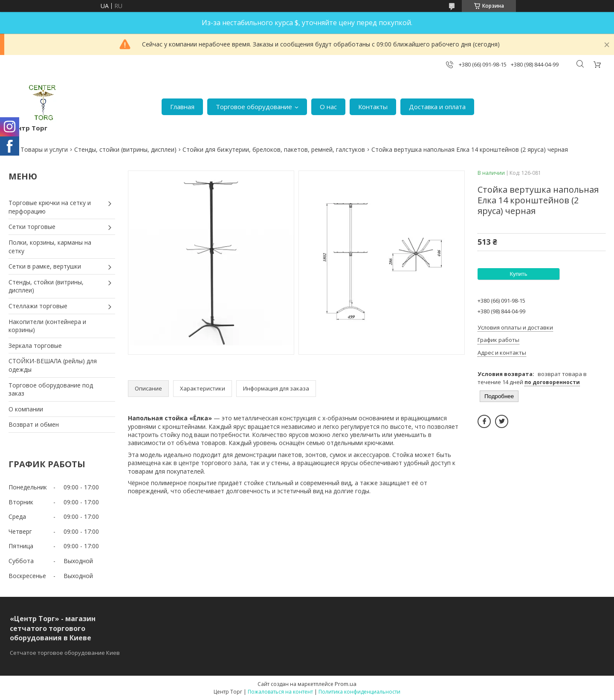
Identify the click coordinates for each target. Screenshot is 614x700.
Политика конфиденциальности (359, 692)
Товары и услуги (44, 149)
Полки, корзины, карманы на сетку (50, 247)
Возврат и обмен (34, 424)
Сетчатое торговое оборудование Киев (65, 653)
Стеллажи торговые (38, 306)
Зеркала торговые (35, 346)
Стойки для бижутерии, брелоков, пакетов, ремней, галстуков (274, 149)
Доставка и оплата (437, 107)
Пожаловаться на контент (280, 692)
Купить (518, 274)
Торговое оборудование (254, 107)
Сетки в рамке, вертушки (45, 266)
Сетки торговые (32, 227)
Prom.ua (346, 684)
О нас (328, 107)
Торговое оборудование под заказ (51, 389)
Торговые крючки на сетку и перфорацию (50, 207)
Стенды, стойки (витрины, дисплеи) (125, 149)
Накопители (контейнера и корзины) (47, 326)
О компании (26, 409)
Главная (182, 107)
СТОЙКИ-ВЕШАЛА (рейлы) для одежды (53, 365)
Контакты (373, 107)
